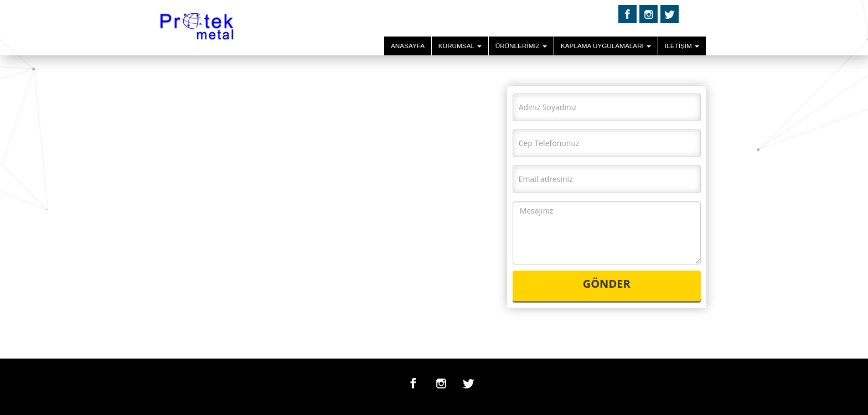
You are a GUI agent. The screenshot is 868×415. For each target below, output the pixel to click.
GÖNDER (607, 284)
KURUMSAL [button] (460, 46)
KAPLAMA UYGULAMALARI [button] (606, 46)
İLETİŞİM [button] (682, 46)
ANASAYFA (408, 46)
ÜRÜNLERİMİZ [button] (521, 46)
